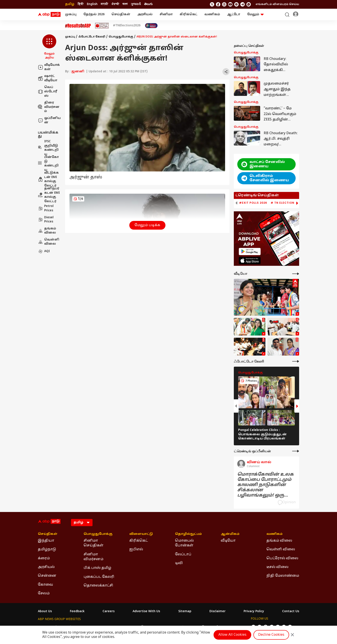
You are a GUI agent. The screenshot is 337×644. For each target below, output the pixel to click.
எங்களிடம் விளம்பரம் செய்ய (277, 4)
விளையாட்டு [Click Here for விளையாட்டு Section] (141, 534)
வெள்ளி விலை (49, 242)
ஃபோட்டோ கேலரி (92, 37)
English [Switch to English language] (92, 4)
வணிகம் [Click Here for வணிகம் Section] (275, 534)
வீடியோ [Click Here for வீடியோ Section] (228, 541)
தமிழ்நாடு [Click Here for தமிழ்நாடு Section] (47, 549)
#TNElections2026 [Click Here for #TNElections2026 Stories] (127, 26)
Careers (109, 612)
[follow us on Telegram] (243, 4)
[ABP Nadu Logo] (49, 15)
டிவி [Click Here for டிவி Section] (179, 563)
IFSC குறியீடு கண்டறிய (48, 148)
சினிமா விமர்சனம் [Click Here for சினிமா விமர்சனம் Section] (94, 557)
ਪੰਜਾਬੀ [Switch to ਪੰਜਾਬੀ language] (115, 4)
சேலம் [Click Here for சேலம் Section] (44, 593)
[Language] (82, 523)
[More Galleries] (296, 361)
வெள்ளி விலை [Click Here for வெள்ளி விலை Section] (281, 549)
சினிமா (166, 14)
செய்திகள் (121, 14)
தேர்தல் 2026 (94, 14)
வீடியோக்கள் (49, 67)
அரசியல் (145, 14)
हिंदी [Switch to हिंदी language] (81, 4)
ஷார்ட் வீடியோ (48, 78)
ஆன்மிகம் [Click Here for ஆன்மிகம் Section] (230, 534)
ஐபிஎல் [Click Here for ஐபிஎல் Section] (136, 549)
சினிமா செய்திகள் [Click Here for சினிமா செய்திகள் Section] (94, 543)
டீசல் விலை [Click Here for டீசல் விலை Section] (277, 567)
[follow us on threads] (224, 4)
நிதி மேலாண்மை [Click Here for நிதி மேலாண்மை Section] (283, 576)
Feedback (77, 612)
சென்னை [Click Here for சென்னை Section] (47, 576)
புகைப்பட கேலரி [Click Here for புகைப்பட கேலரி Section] (99, 577)
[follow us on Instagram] (236, 4)
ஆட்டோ (234, 14)
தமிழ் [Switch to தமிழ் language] (70, 4)
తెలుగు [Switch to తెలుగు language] (148, 4)
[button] (49, 47)
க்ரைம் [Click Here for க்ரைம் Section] (44, 558)
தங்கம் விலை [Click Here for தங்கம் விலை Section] (279, 541)
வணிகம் (212, 14)
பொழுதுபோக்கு (121, 37)
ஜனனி (78, 72)
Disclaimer (217, 612)
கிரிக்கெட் (189, 14)
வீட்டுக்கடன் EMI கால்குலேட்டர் (48, 179)
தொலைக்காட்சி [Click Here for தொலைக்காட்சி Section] (98, 586)
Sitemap (185, 612)
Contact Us (291, 612)
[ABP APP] (250, 252)
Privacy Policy (254, 612)
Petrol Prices (46, 208)
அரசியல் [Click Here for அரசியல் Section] (46, 567)
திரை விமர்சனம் (49, 107)
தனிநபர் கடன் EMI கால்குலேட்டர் (49, 195)
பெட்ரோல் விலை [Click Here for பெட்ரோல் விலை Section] (282, 558)
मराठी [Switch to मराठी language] (104, 4)
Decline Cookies (271, 635)
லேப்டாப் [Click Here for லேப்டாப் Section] (183, 554)
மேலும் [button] (255, 14)
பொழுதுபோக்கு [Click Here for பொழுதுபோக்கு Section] (98, 534)
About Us (45, 612)
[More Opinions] (296, 451)
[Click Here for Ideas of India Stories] (102, 26)
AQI (44, 251)
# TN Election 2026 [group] (287, 203)
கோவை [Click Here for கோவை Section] (45, 585)
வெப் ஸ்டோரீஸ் (48, 92)
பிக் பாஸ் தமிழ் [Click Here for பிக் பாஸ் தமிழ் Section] (97, 568)
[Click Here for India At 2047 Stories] (151, 26)
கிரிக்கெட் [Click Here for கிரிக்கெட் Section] (139, 541)
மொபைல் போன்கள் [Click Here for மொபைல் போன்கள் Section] (184, 543)
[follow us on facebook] (218, 4)
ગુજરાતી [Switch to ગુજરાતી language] (136, 4)
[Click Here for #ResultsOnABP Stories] (78, 26)
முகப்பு (71, 14)
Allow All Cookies (232, 635)
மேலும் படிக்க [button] (147, 225)
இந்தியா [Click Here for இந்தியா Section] (46, 541)
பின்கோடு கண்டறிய (48, 164)
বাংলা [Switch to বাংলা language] (125, 4)
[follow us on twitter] (212, 4)
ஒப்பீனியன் (49, 120)
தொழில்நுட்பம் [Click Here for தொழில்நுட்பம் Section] (188, 534)
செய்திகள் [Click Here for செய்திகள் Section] (48, 534)
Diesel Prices (46, 220)
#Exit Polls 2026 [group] (253, 203)
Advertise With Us (146, 612)
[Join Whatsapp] (249, 4)
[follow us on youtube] (230, 4)
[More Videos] (296, 274)
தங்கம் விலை (47, 231)
